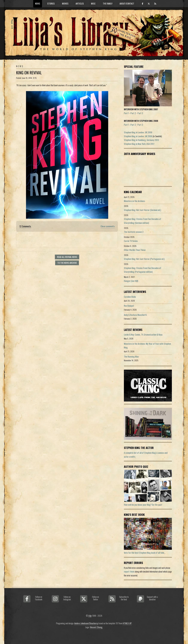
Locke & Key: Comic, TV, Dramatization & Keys (143, 335)
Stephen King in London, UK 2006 (138, 132)
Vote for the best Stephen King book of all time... (145, 553)
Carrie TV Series (131, 241)
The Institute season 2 (134, 232)
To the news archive (67, 263)
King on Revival (29, 73)
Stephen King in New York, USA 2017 (139, 144)
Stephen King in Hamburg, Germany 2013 (141, 140)
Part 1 (126, 113)
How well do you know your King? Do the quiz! (143, 505)
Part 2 (133, 113)
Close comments (108, 226)
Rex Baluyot (129, 306)
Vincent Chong (96, 627)
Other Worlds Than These (135, 250)
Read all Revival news (67, 257)
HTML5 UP (127, 623)
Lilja (90, 616)
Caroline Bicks (130, 297)
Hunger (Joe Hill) (131, 281)
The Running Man (131, 357)
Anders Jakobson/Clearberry (86, 623)
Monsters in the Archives (134, 201)
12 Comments (25, 226)
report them (129, 572)
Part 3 (140, 113)
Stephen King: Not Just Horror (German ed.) (142, 210)
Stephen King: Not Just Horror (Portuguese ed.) (144, 259)
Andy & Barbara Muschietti (135, 315)
